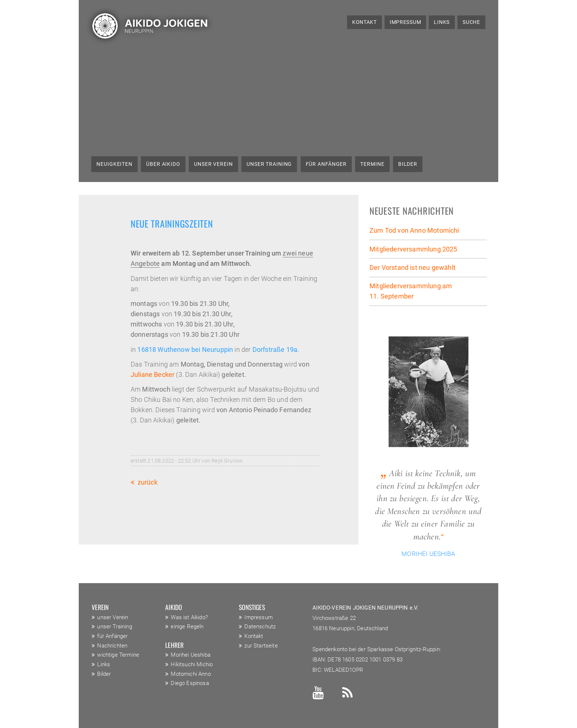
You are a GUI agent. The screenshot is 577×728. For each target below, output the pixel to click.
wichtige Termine (118, 655)
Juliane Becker (153, 375)
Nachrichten (112, 646)
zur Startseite (261, 646)
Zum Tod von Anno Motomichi (414, 231)
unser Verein (213, 164)
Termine (372, 164)
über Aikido (163, 164)
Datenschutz (260, 627)
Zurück (148, 482)
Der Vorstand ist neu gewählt (413, 268)
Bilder (408, 164)
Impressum (405, 22)
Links (442, 22)
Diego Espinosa (190, 683)
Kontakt (364, 22)
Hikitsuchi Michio (192, 664)
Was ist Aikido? (189, 617)
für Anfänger (326, 164)
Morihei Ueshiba (191, 655)
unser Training (269, 164)
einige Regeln (187, 627)
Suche (471, 22)
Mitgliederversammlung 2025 (413, 249)
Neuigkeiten (114, 164)
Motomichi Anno (191, 674)
